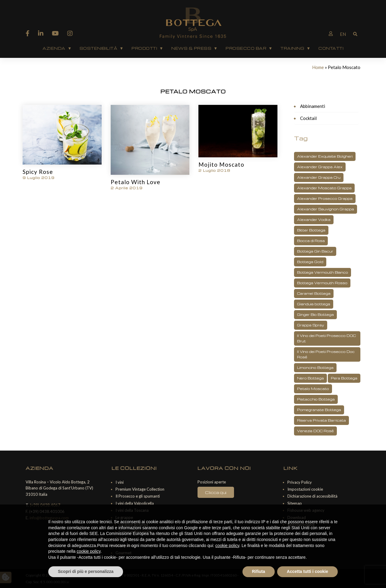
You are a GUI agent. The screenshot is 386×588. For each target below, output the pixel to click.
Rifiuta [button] (259, 571)
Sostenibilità (99, 48)
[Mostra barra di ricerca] (355, 33)
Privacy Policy (300, 482)
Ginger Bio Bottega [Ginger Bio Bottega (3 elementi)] (315, 314)
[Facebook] (28, 33)
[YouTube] (55, 33)
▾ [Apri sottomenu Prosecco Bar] (270, 48)
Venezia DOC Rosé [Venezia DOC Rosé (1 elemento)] (315, 431)
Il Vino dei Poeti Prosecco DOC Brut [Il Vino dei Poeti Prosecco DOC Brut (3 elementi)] (326, 338)
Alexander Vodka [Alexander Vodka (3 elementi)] (314, 220)
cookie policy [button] (227, 546)
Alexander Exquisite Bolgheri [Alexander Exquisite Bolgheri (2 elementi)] (325, 156)
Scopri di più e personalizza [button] (86, 571)
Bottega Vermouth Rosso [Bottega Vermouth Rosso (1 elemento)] (322, 283)
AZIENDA (54, 48)
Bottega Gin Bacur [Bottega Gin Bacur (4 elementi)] (315, 251)
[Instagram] (70, 33)
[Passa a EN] (343, 34)
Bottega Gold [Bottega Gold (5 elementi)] (310, 262)
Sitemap (295, 503)
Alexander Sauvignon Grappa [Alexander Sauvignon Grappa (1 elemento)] (326, 209)
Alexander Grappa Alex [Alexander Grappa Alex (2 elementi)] (320, 167)
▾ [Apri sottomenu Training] (308, 48)
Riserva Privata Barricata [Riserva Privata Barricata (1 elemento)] (321, 420)
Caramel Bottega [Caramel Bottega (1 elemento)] (314, 293)
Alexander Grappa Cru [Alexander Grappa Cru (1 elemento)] (319, 177)
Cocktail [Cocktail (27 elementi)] (308, 118)
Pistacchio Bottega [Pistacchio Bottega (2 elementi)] (316, 399)
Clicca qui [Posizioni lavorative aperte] (216, 492)
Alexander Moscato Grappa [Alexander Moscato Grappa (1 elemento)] (324, 188)
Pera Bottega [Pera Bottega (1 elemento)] (344, 378)
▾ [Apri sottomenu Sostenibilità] (121, 48)
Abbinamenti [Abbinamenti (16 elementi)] (313, 106)
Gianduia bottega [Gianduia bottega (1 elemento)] (314, 304)
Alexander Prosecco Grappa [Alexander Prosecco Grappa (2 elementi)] (325, 198)
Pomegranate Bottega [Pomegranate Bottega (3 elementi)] (319, 410)
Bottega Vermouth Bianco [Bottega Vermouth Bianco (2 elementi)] (323, 272)
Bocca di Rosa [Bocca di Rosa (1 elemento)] (311, 241)
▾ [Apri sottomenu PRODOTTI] (161, 48)
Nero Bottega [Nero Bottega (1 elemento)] (310, 378)
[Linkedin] (41, 33)
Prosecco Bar (246, 48)
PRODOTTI (144, 48)
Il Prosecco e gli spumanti (138, 496)
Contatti (331, 48)
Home (318, 67)
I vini (120, 482)
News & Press (191, 48)
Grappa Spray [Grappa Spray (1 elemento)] (311, 325)
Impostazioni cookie (305, 489)
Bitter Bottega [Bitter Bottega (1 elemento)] (311, 230)
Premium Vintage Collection (140, 489)
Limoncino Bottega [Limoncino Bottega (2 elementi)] (315, 368)
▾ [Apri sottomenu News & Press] (215, 48)
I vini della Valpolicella (135, 503)
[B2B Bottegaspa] (331, 33)
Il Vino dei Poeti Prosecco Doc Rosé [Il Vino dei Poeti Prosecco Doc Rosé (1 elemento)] (326, 354)
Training (292, 48)
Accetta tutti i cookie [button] (307, 571)
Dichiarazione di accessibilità (312, 496)
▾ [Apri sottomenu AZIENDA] (70, 48)
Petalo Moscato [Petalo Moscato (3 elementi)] (313, 389)
